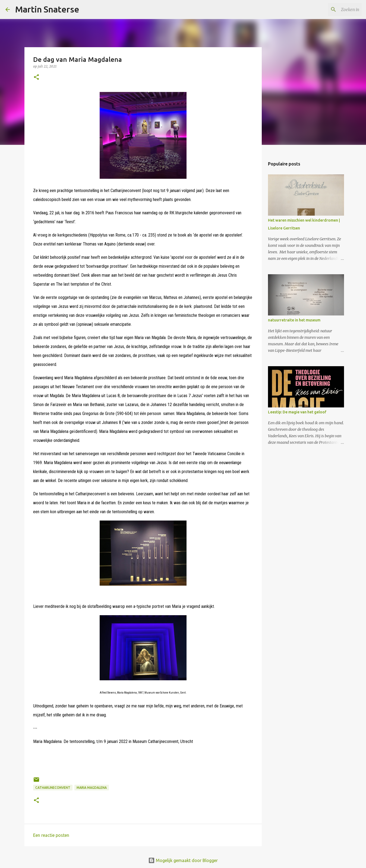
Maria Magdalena (92, 788)
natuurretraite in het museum (294, 320)
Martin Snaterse (47, 9)
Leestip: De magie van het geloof (297, 412)
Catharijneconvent (53, 788)
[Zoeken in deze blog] (333, 9)
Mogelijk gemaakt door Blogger (183, 860)
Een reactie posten (51, 835)
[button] (36, 77)
